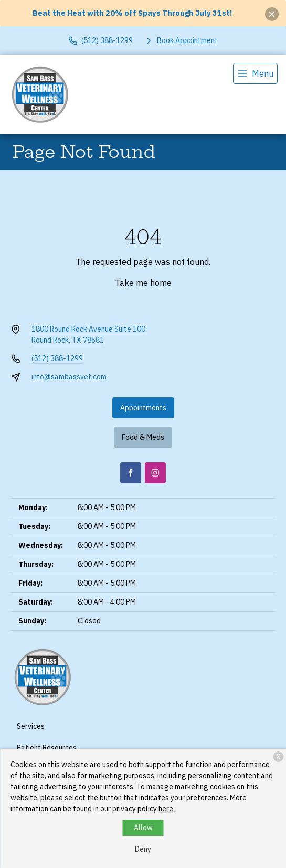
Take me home (143, 283)
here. (167, 809)
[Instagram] (155, 473)
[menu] (255, 73)
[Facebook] (131, 473)
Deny (143, 849)
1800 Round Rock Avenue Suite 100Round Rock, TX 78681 (88, 335)
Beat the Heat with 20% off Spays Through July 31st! (132, 13)
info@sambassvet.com (69, 377)
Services (31, 726)
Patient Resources (47, 748)
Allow (143, 828)
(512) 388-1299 (57, 358)
